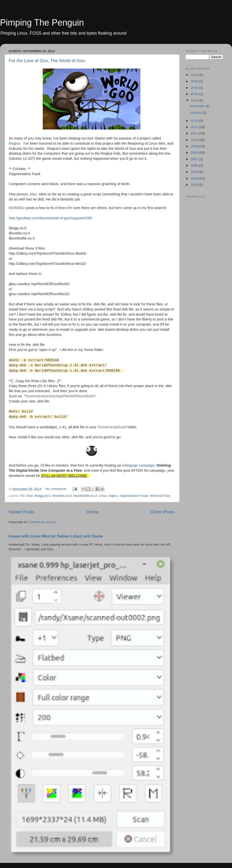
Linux (103, 496)
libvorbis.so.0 (62, 496)
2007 (195, 159)
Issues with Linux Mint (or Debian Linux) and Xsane (56, 536)
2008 (195, 153)
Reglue (15, 143)
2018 (195, 94)
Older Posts (163, 512)
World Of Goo (160, 496)
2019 (195, 88)
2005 (195, 172)
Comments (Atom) (42, 522)
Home (93, 512)
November (198, 106)
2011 (195, 133)
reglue (113, 496)
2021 (195, 75)
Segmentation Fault (134, 496)
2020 (195, 81)
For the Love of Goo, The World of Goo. (47, 61)
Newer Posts (22, 512)
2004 (195, 178)
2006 (195, 165)
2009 (195, 146)
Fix (22, 496)
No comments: (57, 489)
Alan (33, 194)
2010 (195, 140)
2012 (195, 127)
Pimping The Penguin (42, 23)
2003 (195, 185)
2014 (195, 100)
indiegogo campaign (138, 465)
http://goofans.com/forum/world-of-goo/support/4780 (51, 218)
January (196, 113)
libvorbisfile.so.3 (85, 496)
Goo (30, 496)
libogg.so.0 (43, 496)
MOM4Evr (17, 208)
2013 (195, 121)
